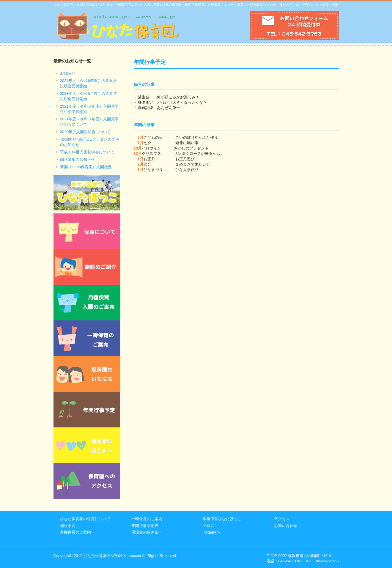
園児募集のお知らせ (77, 159)
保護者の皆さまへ (147, 532)
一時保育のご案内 (147, 519)
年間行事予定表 (145, 526)
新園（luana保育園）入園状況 (86, 167)
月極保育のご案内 (75, 532)
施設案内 (68, 526)
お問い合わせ (286, 526)
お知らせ (68, 73)
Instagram (211, 532)
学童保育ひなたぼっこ (222, 519)
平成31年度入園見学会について (87, 152)
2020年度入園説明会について (86, 132)
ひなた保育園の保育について (85, 519)
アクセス (282, 519)
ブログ (208, 526)
